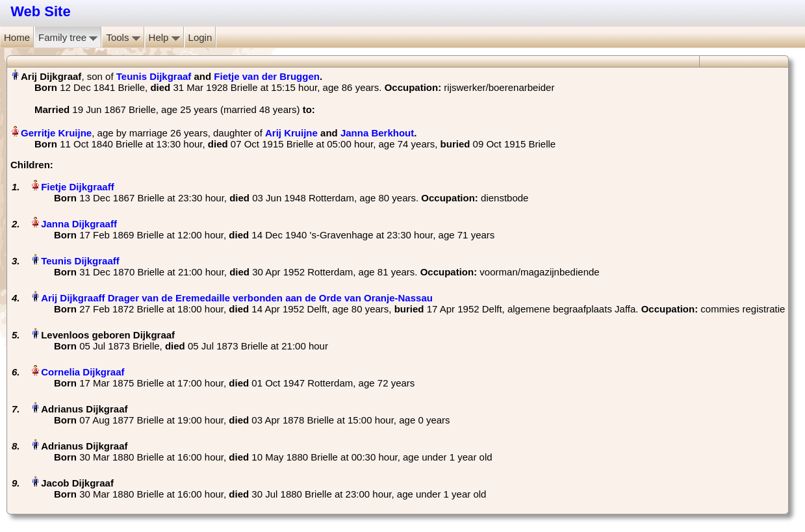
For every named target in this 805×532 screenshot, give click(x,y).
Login (200, 37)
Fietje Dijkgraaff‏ (78, 187)
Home (17, 37)
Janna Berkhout (377, 133)
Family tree (68, 37)
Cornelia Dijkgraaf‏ (83, 372)
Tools (123, 37)
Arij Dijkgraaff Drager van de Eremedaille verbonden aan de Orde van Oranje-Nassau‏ (237, 298)
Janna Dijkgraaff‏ (79, 224)
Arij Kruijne (291, 133)
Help (164, 37)
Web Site (41, 11)
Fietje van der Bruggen (267, 76)
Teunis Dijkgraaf (154, 76)
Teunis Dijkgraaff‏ (80, 261)
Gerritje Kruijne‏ (56, 133)
